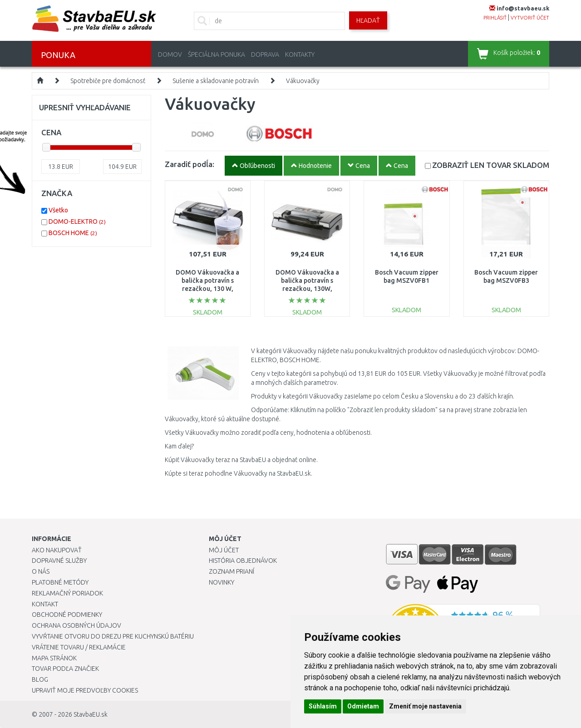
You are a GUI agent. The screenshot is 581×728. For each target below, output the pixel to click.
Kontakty (300, 54)
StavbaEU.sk (91, 714)
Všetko (58, 210)
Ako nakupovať (57, 550)
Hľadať (368, 20)
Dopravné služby (59, 561)
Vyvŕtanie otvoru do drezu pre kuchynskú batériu (113, 636)
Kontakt (45, 604)
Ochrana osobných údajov (76, 625)
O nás (41, 571)
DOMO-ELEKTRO (77, 221)
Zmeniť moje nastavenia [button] (425, 706)
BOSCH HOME (73, 233)
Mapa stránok (54, 658)
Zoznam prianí (231, 571)
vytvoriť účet (530, 18)
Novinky (222, 582)
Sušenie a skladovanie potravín (216, 81)
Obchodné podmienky (67, 615)
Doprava (265, 54)
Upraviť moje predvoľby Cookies (85, 690)
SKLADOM (491, 165)
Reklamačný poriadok (67, 593)
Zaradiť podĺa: (190, 164)
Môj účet (224, 550)
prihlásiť (495, 18)
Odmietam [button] (363, 706)
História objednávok (243, 561)
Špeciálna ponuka (217, 54)
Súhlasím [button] (323, 706)
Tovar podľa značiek (65, 669)
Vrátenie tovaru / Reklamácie (79, 647)
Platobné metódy (60, 582)
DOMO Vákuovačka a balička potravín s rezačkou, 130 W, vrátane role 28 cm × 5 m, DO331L (207, 289)
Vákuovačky (303, 81)
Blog (40, 679)
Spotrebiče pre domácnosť (108, 81)
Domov (170, 54)
